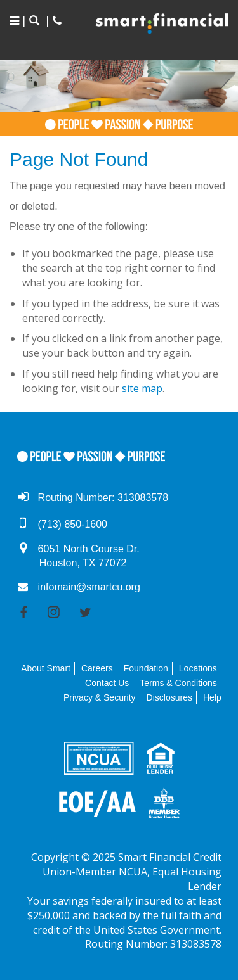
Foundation (146, 668)
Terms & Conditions (178, 683)
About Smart (46, 668)
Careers (97, 668)
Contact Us (107, 683)
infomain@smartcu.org (89, 587)
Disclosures (169, 697)
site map (142, 388)
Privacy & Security (100, 697)
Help (212, 697)
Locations (198, 668)
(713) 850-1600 (73, 524)
